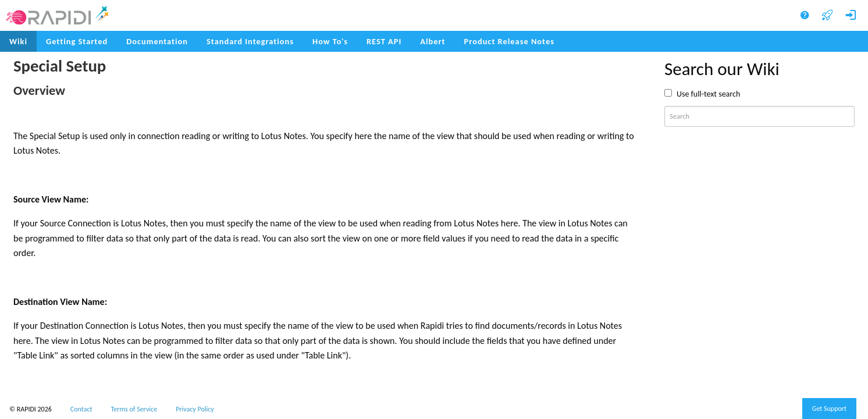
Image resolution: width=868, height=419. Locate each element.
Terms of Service (134, 409)
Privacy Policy (195, 409)
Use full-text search (708, 94)
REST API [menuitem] (384, 41)
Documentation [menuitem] (157, 41)
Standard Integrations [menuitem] (250, 41)
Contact (81, 409)
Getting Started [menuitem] (77, 41)
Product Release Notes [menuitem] (509, 41)
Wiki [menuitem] (18, 41)
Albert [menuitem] (433, 41)
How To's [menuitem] (330, 41)
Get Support (829, 409)
